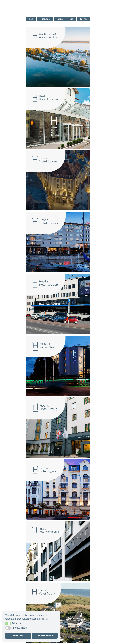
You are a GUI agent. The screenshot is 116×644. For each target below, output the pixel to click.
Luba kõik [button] (18, 636)
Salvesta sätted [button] (45, 636)
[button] (8, 623)
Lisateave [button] (43, 619)
